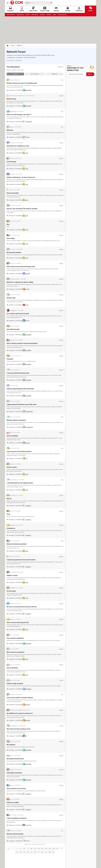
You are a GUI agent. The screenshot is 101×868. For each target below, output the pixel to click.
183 (42, 852)
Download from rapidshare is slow (18, 146)
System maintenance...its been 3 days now (21, 177)
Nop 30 (9, 499)
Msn (8, 224)
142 (42, 849)
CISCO (9, 70)
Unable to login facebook (15, 684)
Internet (27, 15)
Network (49, 15)
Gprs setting (11, 238)
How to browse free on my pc (16, 788)
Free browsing (11, 162)
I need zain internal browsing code (18, 373)
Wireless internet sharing (15, 834)
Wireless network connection (16, 420)
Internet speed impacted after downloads (20, 389)
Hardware (43, 15)
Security (68, 9)
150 (28, 852)
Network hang (11, 99)
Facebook (10, 359)
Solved (55, 74)
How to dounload (12, 668)
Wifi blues (10, 130)
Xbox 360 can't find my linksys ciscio (19, 729)
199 (53, 852)
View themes (18, 60)
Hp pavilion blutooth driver (15, 759)
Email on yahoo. (12, 467)
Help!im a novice (12, 575)
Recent (15, 74)
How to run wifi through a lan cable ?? (19, 115)
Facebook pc (11, 528)
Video (55, 15)
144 (50, 849)
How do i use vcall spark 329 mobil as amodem (22, 209)
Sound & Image (45, 9)
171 (39, 852)
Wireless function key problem (17, 544)
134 (39, 849)
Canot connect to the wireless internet (19, 451)
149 (24, 852)
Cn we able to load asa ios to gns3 (18, 314)
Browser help (11, 298)
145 (53, 849)
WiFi (22, 70)
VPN (18, 70)
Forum (90, 9)
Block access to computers (15, 652)
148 (20, 852)
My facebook (11, 745)
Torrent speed (11, 591)
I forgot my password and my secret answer (21, 560)
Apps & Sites (33, 9)
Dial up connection (13, 193)
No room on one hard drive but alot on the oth (22, 607)
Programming (20, 15)
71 (28, 849)
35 (24, 849)
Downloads (79, 9)
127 (35, 849)
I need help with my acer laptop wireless (20, 483)
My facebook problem (14, 252)
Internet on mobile (13, 802)
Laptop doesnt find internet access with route (22, 404)
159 (35, 852)
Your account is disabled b (15, 638)
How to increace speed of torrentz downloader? (22, 343)
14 (20, 849)
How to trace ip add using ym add (18, 622)
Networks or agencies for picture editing (20, 282)
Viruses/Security (62, 15)
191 (46, 852)
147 (17, 852)
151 (31, 852)
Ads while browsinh (13, 329)
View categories (11, 60)
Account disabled (12, 436)
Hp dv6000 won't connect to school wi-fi (20, 713)
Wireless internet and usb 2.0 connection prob (22, 83)
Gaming (56, 9)
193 (50, 852)
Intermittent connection (14, 773)
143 (46, 849)
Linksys (14, 70)
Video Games (35, 15)
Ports (8, 514)
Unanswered (35, 74)
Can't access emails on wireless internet (20, 698)
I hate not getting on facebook (17, 818)
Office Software (11, 15)
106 (31, 849)
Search (61, 67)
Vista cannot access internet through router (21, 267)
